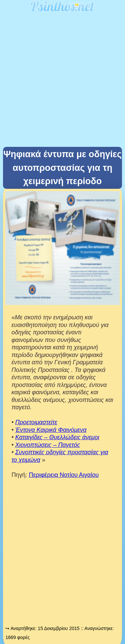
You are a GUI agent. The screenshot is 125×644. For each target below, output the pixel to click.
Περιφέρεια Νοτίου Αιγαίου (64, 475)
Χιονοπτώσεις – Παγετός (48, 445)
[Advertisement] (62, 81)
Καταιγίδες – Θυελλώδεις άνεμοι (57, 437)
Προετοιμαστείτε (36, 422)
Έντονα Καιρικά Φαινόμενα (51, 430)
